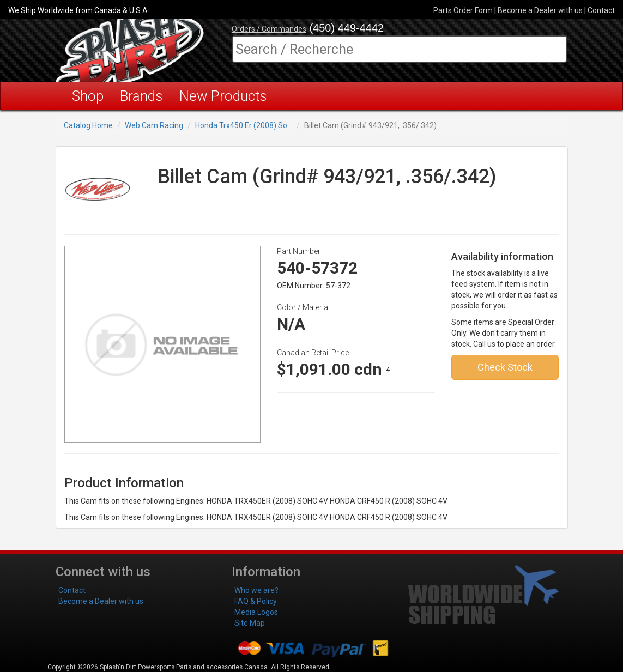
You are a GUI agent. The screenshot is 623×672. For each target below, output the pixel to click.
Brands (141, 96)
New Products (223, 96)
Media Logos (256, 612)
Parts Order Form (463, 10)
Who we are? (256, 590)
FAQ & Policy (256, 601)
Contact (601, 10)
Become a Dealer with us (540, 10)
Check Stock (505, 367)
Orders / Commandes (269, 29)
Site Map (250, 623)
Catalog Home (88, 125)
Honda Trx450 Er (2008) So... (244, 125)
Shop (88, 96)
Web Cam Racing (154, 125)
